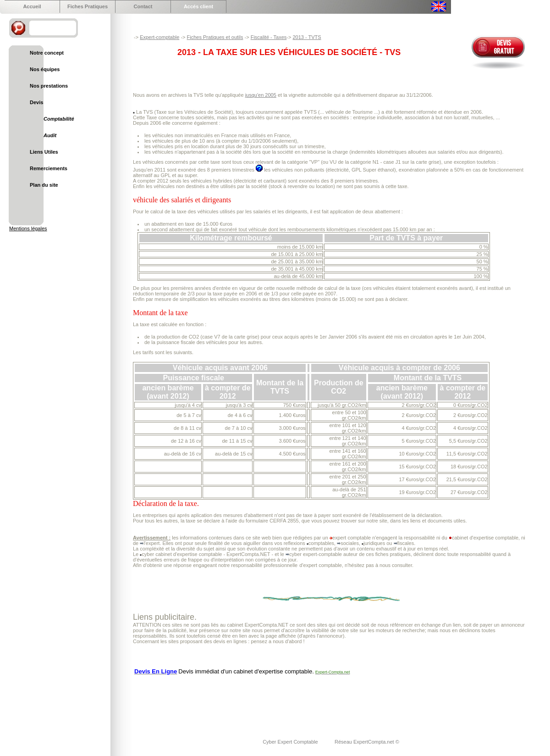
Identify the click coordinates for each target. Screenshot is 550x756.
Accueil (32, 6)
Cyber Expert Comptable (291, 742)
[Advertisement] (300, 701)
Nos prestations (49, 86)
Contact (143, 6)
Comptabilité (59, 119)
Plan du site (44, 185)
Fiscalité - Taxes (269, 37)
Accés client (198, 6)
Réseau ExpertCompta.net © (367, 742)
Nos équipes (45, 69)
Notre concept (47, 53)
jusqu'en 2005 (261, 95)
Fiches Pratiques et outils (215, 37)
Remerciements (49, 168)
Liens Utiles (44, 152)
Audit (50, 135)
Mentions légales (28, 228)
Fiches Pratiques (88, 6)
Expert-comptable (159, 37)
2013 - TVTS (307, 37)
